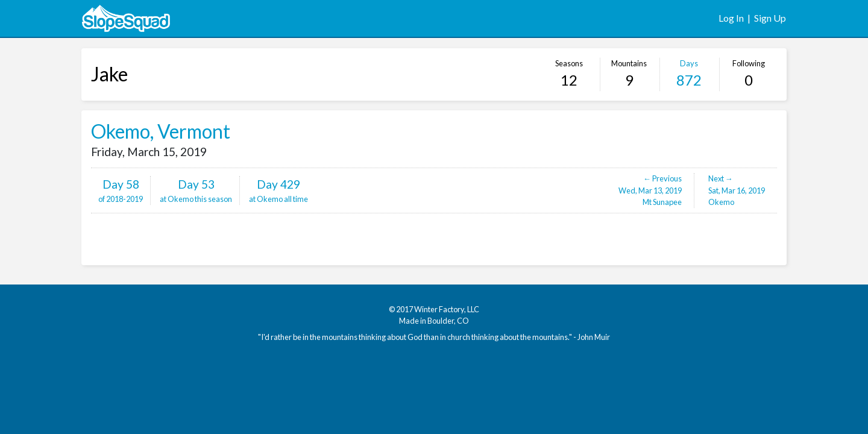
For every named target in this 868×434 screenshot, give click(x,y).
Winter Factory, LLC (447, 309)
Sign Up (770, 18)
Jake (109, 74)
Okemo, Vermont (161, 131)
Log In (731, 18)
